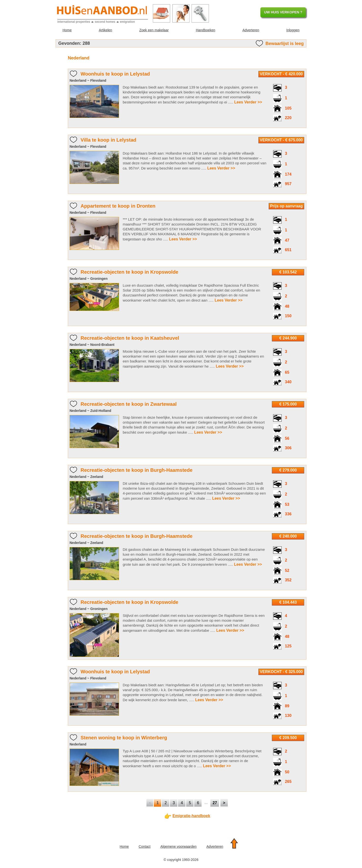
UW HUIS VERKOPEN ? (283, 12)
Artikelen (105, 30)
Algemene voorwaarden (179, 846)
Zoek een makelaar (154, 30)
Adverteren (251, 30)
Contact (145, 846)
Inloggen (293, 30)
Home (67, 30)
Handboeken (205, 30)
